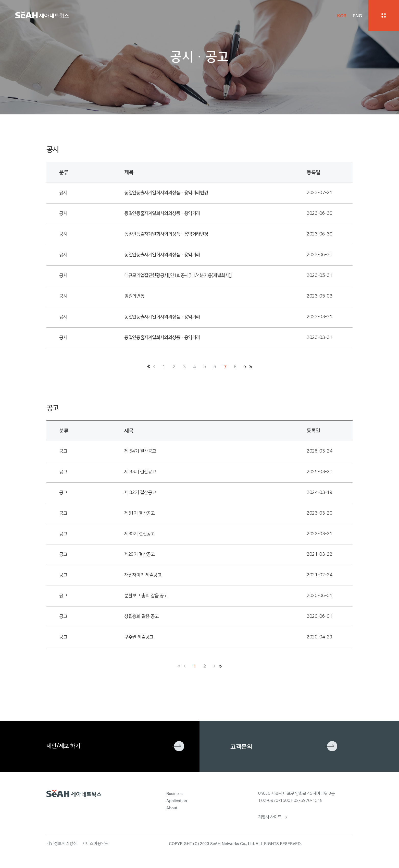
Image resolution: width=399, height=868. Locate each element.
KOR (342, 15)
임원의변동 (134, 296)
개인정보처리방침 (62, 843)
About (172, 808)
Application (177, 800)
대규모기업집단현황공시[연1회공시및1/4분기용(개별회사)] (178, 276)
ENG (357, 15)
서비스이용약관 (96, 843)
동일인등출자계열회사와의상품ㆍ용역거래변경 (166, 193)
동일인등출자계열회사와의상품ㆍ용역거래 (162, 213)
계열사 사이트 (270, 817)
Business (174, 793)
